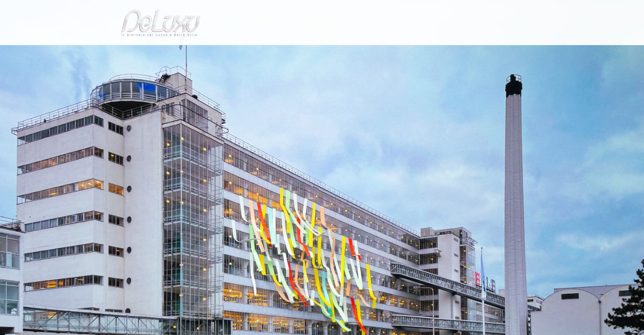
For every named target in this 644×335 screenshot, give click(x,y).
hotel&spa (441, 53)
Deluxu (109, 76)
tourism (487, 53)
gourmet (527, 53)
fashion (362, 53)
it (502, 11)
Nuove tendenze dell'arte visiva (205, 76)
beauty (320, 53)
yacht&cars (398, 53)
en (532, 11)
